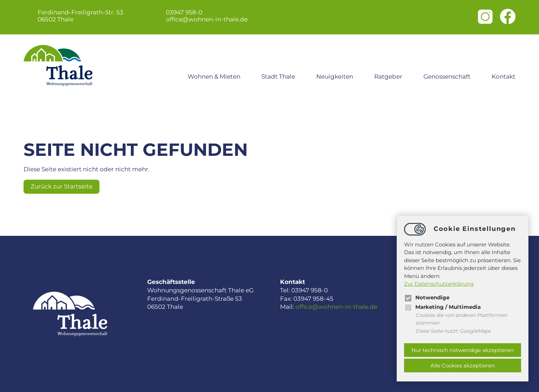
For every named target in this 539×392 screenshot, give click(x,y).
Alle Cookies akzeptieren (463, 366)
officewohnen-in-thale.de (207, 19)
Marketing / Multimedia (442, 307)
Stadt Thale (278, 77)
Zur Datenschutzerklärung (439, 284)
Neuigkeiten (335, 77)
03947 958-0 (184, 12)
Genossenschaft (447, 77)
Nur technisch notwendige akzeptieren (463, 350)
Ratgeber (388, 77)
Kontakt (504, 77)
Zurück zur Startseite (61, 186)
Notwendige (427, 297)
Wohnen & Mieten (214, 77)
